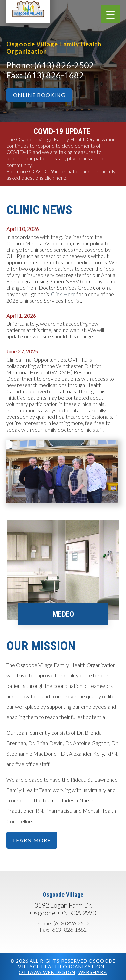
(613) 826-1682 (54, 75)
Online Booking (39, 95)
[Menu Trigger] (110, 14)
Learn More (32, 840)
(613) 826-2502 (64, 65)
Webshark (93, 972)
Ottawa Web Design (47, 972)
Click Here (63, 294)
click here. (56, 177)
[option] (63, 575)
